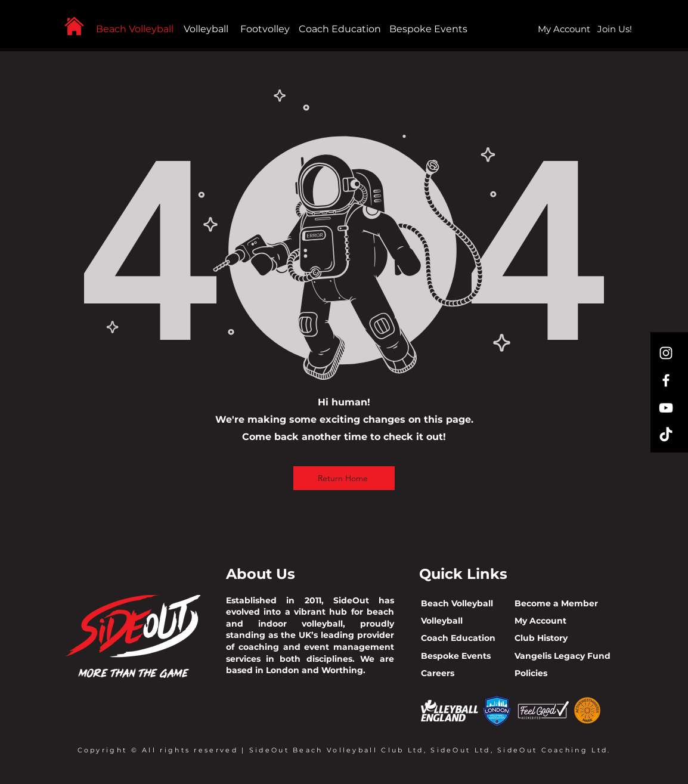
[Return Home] (344, 478)
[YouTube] (666, 408)
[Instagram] (666, 353)
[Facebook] (666, 380)
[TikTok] (666, 435)
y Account (544, 621)
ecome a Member (560, 603)
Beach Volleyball (135, 29)
